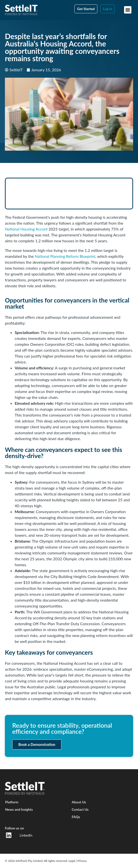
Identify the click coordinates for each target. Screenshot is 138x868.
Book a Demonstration (37, 744)
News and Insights (19, 809)
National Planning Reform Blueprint (65, 256)
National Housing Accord (26, 229)
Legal (72, 861)
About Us (79, 802)
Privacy (82, 861)
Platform (12, 802)
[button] (128, 10)
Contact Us (80, 809)
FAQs (76, 817)
